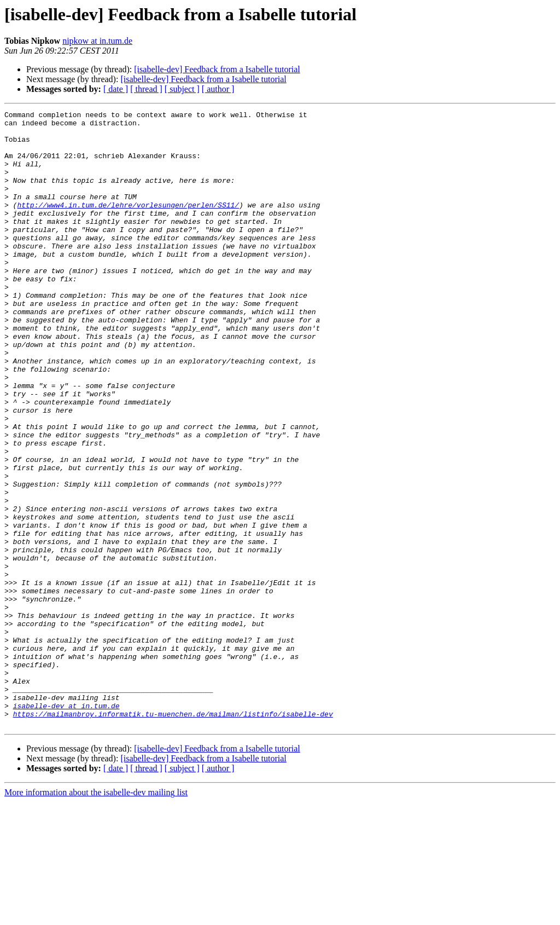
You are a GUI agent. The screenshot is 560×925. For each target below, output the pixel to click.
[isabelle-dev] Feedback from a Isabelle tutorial (217, 69)
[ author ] (218, 89)
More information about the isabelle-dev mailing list (96, 915)
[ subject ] (182, 89)
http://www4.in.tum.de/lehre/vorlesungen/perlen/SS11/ (128, 224)
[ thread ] (146, 89)
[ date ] (116, 89)
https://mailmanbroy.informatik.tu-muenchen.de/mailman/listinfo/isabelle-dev (173, 835)
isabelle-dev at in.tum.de (66, 825)
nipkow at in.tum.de (97, 41)
